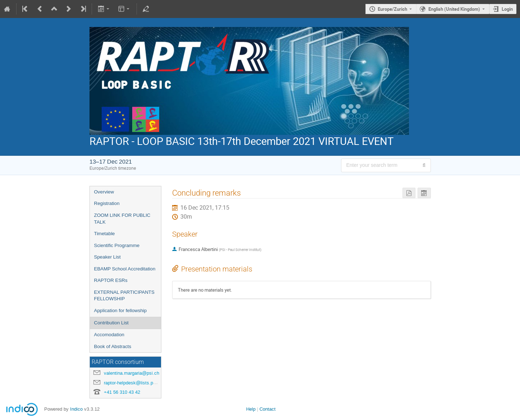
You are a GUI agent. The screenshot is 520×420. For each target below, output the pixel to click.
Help (251, 409)
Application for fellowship (121, 311)
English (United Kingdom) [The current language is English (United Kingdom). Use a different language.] (454, 9)
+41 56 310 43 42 (122, 392)
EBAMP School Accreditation (125, 269)
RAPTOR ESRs (111, 280)
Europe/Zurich (392, 9)
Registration (107, 203)
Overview (104, 192)
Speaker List (107, 257)
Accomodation (109, 335)
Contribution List (111, 323)
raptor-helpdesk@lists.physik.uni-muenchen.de (153, 383)
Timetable (105, 234)
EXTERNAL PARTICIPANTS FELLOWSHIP (124, 296)
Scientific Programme (117, 245)
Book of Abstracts (113, 346)
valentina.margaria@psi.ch (132, 373)
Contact (268, 409)
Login (507, 9)
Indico (76, 409)
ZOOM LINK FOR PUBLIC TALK (122, 219)
